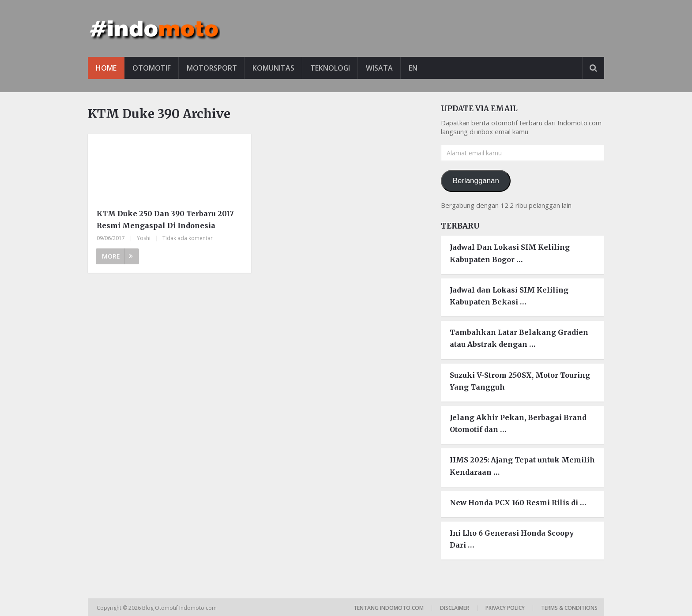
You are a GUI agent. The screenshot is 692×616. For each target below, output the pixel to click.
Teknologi (331, 68)
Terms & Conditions (569, 608)
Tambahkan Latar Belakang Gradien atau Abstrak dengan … (519, 338)
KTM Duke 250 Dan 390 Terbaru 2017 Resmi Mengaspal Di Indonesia (165, 220)
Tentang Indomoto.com (389, 608)
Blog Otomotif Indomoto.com (180, 608)
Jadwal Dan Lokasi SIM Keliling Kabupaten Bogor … (510, 254)
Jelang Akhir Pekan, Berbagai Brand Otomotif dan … (518, 423)
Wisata (380, 68)
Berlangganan (476, 181)
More (117, 256)
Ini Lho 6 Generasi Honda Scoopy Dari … (512, 539)
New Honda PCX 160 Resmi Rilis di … (518, 503)
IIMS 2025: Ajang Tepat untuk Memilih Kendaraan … (522, 466)
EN (414, 68)
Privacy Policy (505, 608)
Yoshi (144, 238)
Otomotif (152, 68)
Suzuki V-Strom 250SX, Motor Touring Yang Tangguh (520, 381)
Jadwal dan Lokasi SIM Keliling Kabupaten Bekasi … (509, 296)
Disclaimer (455, 608)
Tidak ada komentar (188, 238)
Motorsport (212, 68)
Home (106, 68)
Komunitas (274, 68)
